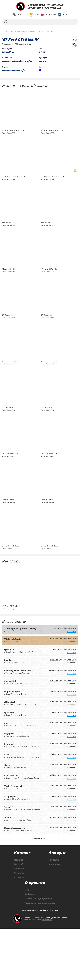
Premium (19, 924)
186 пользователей (23, 44)
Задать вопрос (28, 962)
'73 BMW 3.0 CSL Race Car (14, 186)
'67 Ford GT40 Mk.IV (50, 287)
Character (20, 919)
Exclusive (19, 928)
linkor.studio (47, 971)
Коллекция (55, 915)
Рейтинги (29, 945)
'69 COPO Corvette (10, 389)
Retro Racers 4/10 (14, 71)
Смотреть (72, 682)
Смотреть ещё (40, 889)
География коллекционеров (40, 954)
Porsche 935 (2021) (10, 490)
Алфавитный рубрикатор (39, 950)
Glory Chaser (8, 439)
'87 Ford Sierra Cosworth (13, 135)
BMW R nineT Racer (11, 592)
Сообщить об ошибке (49, 962)
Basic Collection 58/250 (18, 61)
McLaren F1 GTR (9, 236)
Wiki (26, 941)
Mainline (19, 910)
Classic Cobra (8, 541)
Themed (19, 915)
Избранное (55, 910)
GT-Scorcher (8, 338)
